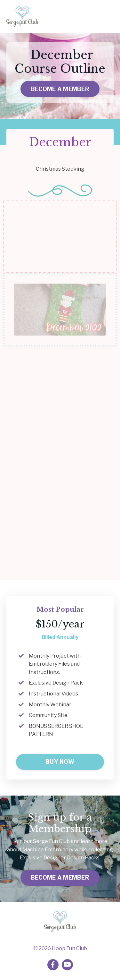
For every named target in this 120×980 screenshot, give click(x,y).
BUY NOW (60, 762)
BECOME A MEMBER (60, 89)
